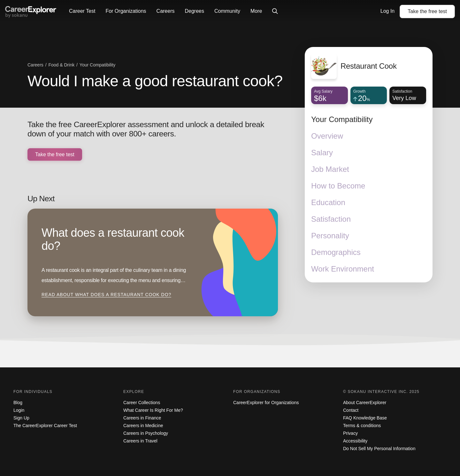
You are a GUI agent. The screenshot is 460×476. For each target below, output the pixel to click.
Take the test (427, 11)
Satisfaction (331, 219)
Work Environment (343, 269)
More (256, 11)
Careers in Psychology (146, 433)
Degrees (194, 11)
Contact (351, 410)
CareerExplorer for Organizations (266, 403)
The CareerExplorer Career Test (45, 426)
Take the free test (55, 154)
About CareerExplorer (365, 403)
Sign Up (21, 418)
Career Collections (142, 403)
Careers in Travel (140, 441)
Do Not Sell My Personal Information (379, 449)
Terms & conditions (362, 426)
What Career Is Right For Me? (153, 410)
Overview (327, 136)
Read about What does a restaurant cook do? (106, 295)
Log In (387, 11)
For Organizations (126, 11)
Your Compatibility (342, 119)
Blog (18, 403)
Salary (322, 153)
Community (227, 11)
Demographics (336, 252)
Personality (330, 236)
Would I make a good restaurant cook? (155, 81)
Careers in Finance (142, 418)
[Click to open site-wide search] (275, 12)
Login (19, 410)
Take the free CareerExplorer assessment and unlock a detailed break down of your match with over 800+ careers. (146, 129)
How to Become (338, 186)
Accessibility (355, 441)
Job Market (330, 169)
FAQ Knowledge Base (365, 418)
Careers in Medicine (143, 426)
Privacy (350, 433)
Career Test (82, 11)
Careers (166, 11)
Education (328, 202)
